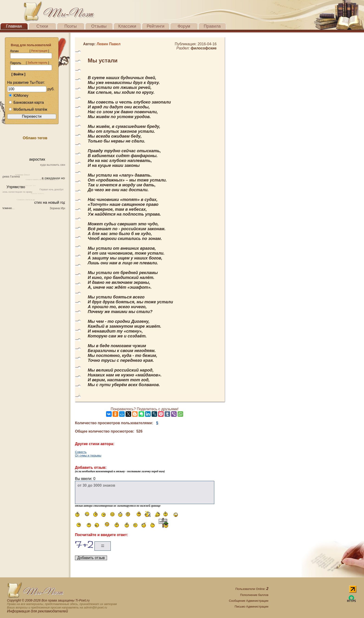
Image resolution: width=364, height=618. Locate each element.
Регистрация (39, 51)
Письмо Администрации (252, 607)
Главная (14, 26)
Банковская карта (26, 102)
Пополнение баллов (254, 595)
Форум (184, 26)
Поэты (71, 26)
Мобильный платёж (28, 109)
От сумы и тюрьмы (88, 455)
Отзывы (99, 26)
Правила (212, 26)
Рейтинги (156, 26)
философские (204, 48)
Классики (127, 26)
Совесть (81, 452)
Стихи (42, 26)
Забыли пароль (37, 63)
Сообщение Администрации (249, 601)
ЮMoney (18, 95)
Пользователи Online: (252, 589)
